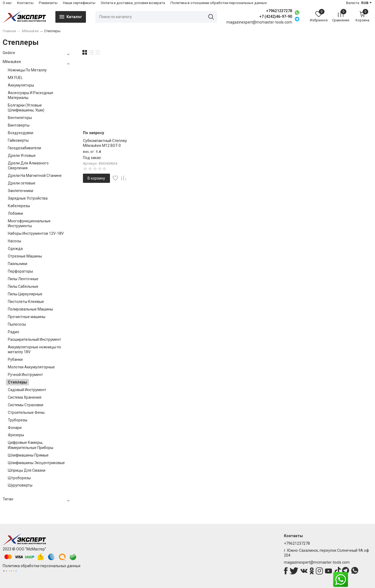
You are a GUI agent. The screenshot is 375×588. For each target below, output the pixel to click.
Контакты (25, 3)
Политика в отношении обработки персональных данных (219, 3)
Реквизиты (48, 3)
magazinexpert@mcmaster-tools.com (317, 562)
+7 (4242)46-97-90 (276, 16)
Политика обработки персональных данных (42, 566)
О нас (7, 3)
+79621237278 (279, 11)
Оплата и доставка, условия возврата (133, 3)
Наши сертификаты (79, 3)
